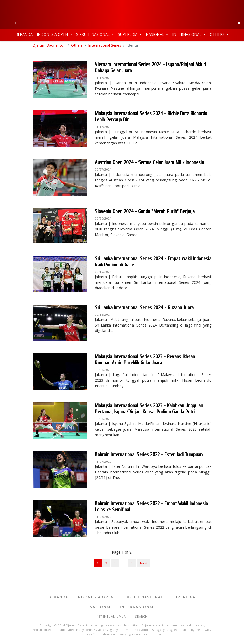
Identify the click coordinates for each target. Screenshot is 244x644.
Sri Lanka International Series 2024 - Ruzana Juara (144, 309)
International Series (105, 47)
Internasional (187, 34)
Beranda (24, 34)
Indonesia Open (53, 34)
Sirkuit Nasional (93, 34)
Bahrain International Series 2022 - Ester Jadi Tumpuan (149, 456)
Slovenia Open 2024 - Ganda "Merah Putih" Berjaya (145, 213)
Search (141, 618)
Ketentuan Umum (112, 618)
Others (218, 34)
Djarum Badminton (49, 47)
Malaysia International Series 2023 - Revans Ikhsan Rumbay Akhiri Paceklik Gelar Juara (145, 361)
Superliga (128, 34)
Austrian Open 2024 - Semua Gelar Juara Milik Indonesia (149, 164)
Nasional (155, 34)
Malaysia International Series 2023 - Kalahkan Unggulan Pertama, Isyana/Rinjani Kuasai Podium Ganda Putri (149, 410)
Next (144, 565)
